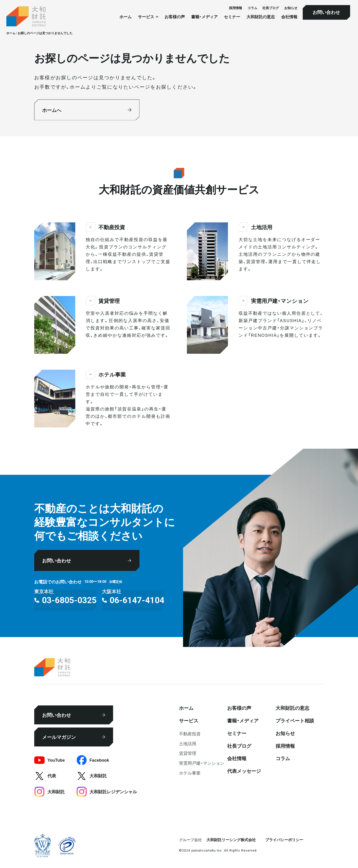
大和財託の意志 (261, 17)
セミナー (232, 17)
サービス (189, 720)
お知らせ (291, 8)
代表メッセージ (244, 771)
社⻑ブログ (271, 8)
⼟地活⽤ (188, 743)
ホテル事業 (190, 773)
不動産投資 (190, 734)
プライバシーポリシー (284, 840)
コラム (252, 8)
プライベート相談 (295, 720)
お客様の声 (175, 17)
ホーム (126, 17)
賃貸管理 (188, 753)
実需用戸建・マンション (202, 763)
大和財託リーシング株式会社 (231, 840)
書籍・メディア (204, 17)
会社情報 (289, 17)
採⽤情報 (236, 8)
